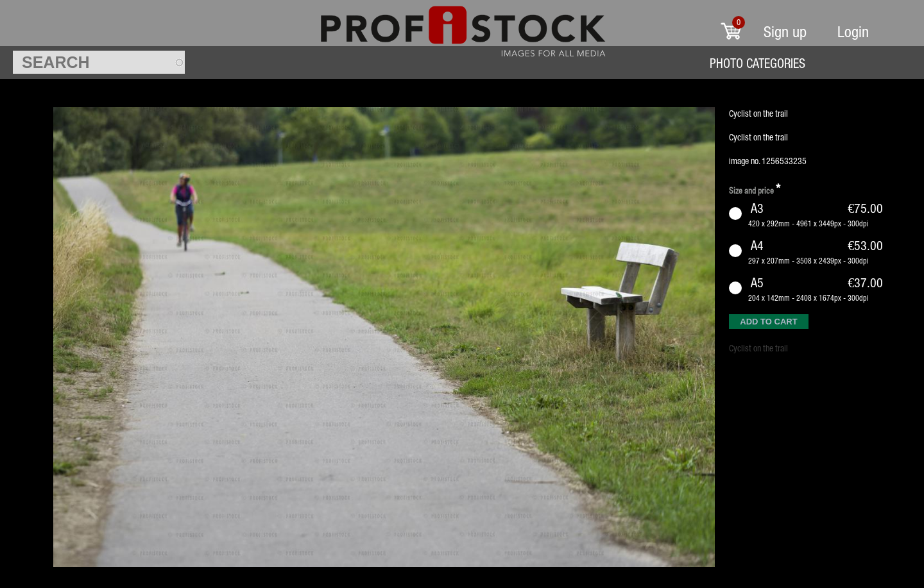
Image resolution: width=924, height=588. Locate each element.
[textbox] (99, 62)
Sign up (785, 32)
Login (853, 32)
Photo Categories (757, 63)
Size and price (755, 189)
